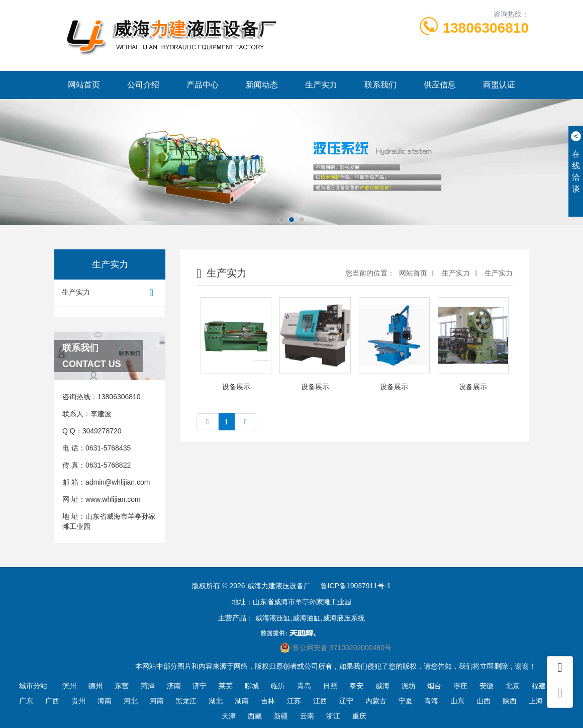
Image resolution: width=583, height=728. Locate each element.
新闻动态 (262, 85)
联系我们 (380, 85)
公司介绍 (143, 85)
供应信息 (440, 85)
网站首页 (84, 85)
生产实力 (321, 85)
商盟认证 (499, 85)
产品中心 (203, 85)
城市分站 (33, 686)
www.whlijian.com (113, 499)
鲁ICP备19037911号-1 (356, 586)
